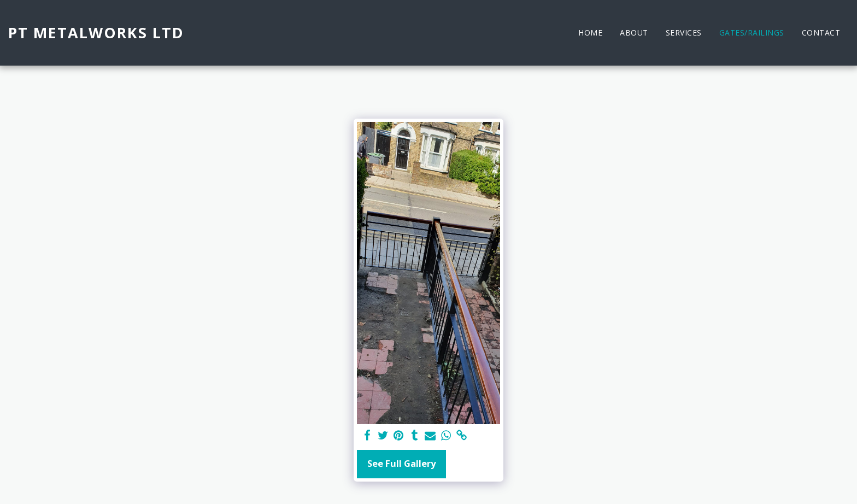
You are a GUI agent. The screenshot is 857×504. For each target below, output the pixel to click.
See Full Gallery (401, 463)
